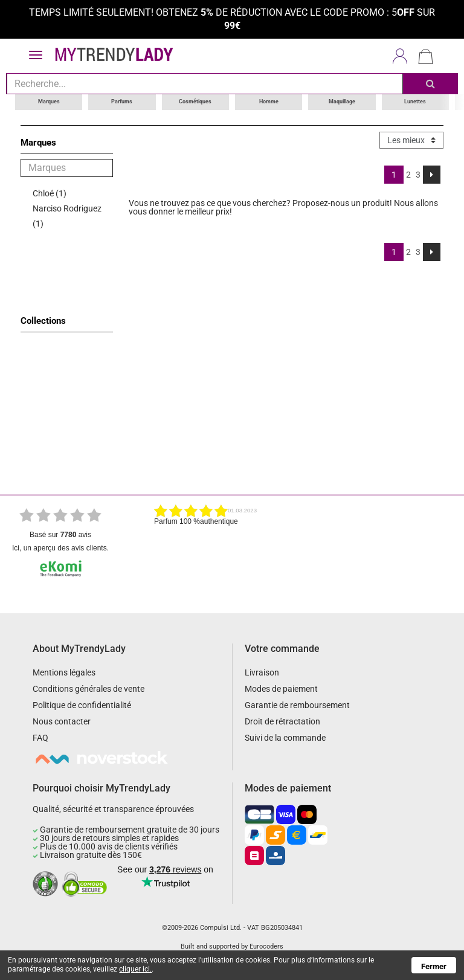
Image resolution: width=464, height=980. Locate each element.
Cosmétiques (195, 102)
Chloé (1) (50, 193)
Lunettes (415, 102)
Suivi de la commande (285, 738)
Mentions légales (64, 672)
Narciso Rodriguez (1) (67, 215)
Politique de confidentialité (82, 705)
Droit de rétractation (282, 721)
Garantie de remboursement (297, 705)
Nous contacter (62, 721)
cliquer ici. (135, 969)
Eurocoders (266, 946)
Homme (269, 102)
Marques (49, 102)
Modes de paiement (281, 689)
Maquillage (342, 102)
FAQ (40, 738)
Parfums (122, 102)
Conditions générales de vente (89, 689)
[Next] (432, 174)
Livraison (262, 672)
